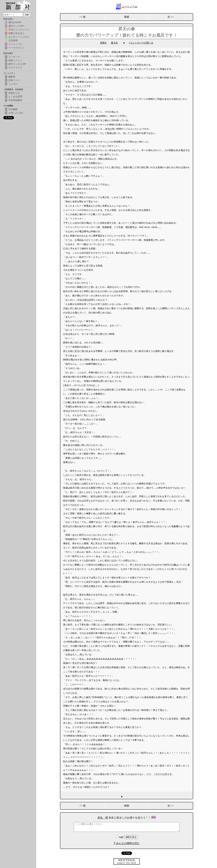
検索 (27, 15)
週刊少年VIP (15, 22)
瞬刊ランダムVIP (17, 64)
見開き (103, 43)
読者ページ (14, 80)
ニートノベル (130, 6)
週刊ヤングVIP (16, 26)
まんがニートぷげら (19, 37)
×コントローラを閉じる (141, 43)
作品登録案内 (15, 100)
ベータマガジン (16, 48)
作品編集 (13, 109)
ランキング (14, 57)
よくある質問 (15, 96)
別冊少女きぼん (16, 33)
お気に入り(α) (16, 113)
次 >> (171, 17)
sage (120, 837)
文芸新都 (13, 40)
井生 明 (103, 818)
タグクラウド (15, 68)
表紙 (127, 17)
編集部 (12, 77)
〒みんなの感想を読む (127, 843)
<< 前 (83, 17)
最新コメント (15, 60)
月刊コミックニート (19, 30)
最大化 (114, 43)
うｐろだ (13, 84)
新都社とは (14, 93)
